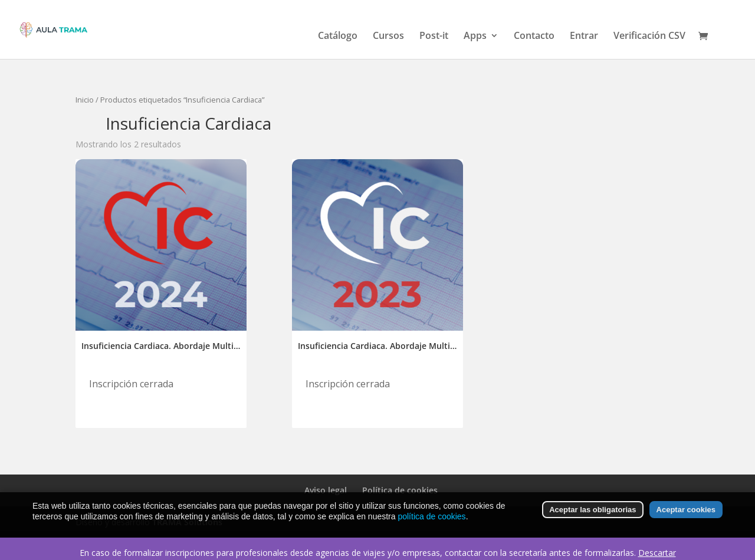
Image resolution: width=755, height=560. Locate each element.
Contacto (534, 37)
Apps (475, 37)
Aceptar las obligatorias (592, 510)
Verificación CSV (649, 37)
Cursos (388, 37)
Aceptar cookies (686, 510)
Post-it (434, 37)
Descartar (657, 553)
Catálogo (338, 37)
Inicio (85, 100)
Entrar (584, 37)
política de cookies (431, 516)
